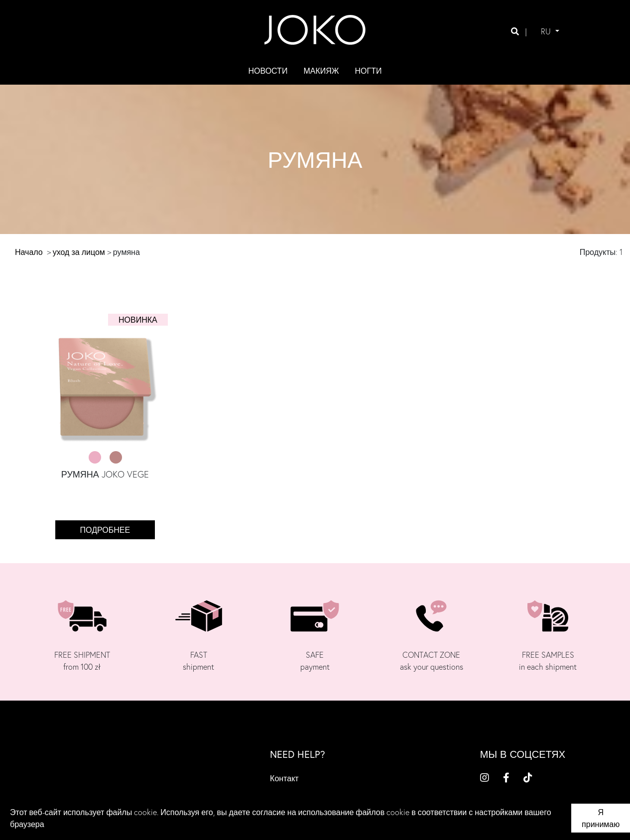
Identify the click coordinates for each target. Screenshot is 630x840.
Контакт (284, 778)
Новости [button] (268, 71)
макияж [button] (321, 71)
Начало (29, 252)
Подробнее (105, 530)
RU (547, 31)
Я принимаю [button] (601, 818)
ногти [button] (369, 71)
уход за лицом (79, 252)
